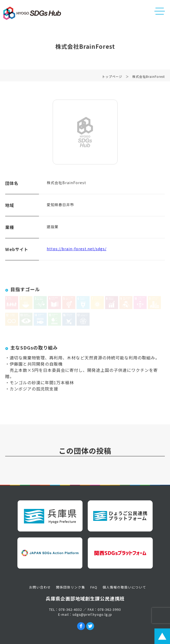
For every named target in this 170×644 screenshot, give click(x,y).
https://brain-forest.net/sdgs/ (77, 250)
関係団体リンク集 (71, 587)
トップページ (112, 77)
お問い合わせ (40, 587)
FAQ (94, 587)
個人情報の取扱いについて (124, 587)
